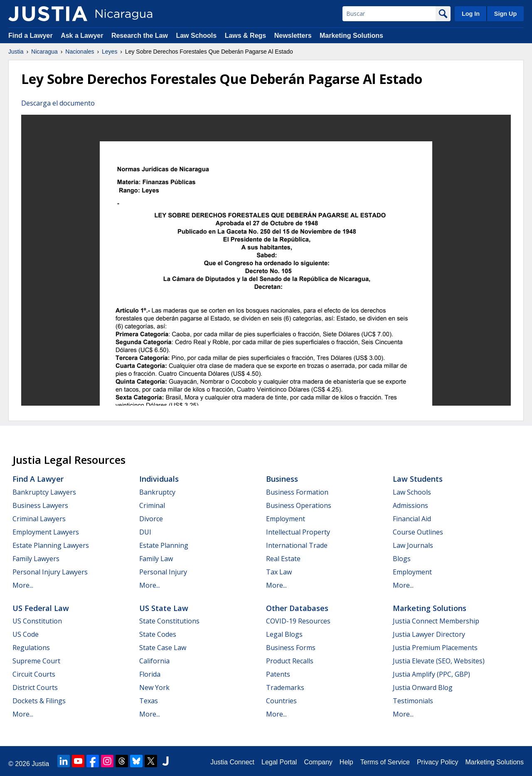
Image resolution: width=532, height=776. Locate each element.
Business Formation (297, 492)
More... (23, 585)
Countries (281, 701)
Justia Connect (232, 762)
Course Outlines (418, 532)
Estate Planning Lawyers (51, 545)
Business (282, 479)
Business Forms (291, 648)
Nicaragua (44, 52)
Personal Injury (163, 572)
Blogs (402, 559)
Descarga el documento (58, 103)
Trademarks (285, 687)
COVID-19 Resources (298, 621)
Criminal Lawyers (39, 519)
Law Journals (413, 545)
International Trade (297, 545)
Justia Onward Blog (423, 687)
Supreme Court (36, 661)
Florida (150, 674)
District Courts (35, 687)
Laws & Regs (246, 36)
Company (318, 762)
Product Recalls (290, 661)
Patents (278, 674)
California (154, 661)
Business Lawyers (40, 505)
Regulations (31, 648)
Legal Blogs (284, 634)
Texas (149, 701)
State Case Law (163, 648)
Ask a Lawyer (83, 36)
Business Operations (299, 505)
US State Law (164, 608)
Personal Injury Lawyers (50, 572)
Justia (16, 52)
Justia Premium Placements (435, 648)
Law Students (418, 479)
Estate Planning (164, 545)
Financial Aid (412, 519)
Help (346, 762)
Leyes (110, 52)
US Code (26, 634)
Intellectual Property (298, 532)
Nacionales (80, 52)
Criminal (152, 505)
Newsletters (293, 36)
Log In (471, 14)
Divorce (151, 519)
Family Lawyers (36, 559)
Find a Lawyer (31, 36)
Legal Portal (279, 762)
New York (154, 687)
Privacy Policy (438, 762)
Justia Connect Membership (436, 621)
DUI (145, 532)
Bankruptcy (157, 492)
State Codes (158, 634)
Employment (286, 519)
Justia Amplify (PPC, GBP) (431, 674)
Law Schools (196, 36)
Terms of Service (385, 762)
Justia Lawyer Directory (429, 634)
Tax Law (279, 572)
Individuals (159, 479)
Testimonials (413, 701)
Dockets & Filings (39, 701)
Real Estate (283, 559)
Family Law (156, 559)
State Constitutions (169, 621)
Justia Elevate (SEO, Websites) (439, 661)
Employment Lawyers (46, 532)
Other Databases (297, 608)
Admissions (410, 505)
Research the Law (140, 36)
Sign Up (505, 14)
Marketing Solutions (351, 36)
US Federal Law (41, 608)
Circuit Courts (34, 674)
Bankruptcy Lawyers (44, 492)
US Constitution (37, 621)
